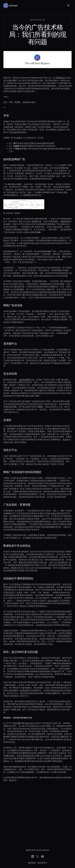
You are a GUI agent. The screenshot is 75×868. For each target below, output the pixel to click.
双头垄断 (17, 723)
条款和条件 (42, 863)
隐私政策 (32, 863)
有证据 (66, 440)
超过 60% (30, 723)
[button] (68, 6)
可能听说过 (60, 78)
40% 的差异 (53, 601)
